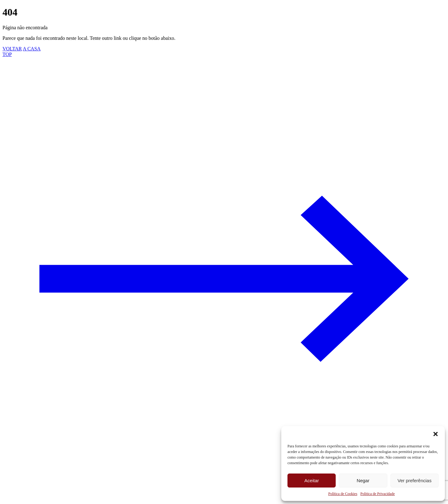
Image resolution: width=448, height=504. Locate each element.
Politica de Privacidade (378, 494)
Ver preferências (415, 481)
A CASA (32, 49)
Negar (363, 481)
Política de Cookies (343, 494)
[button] (436, 434)
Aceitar (312, 481)
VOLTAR (12, 49)
